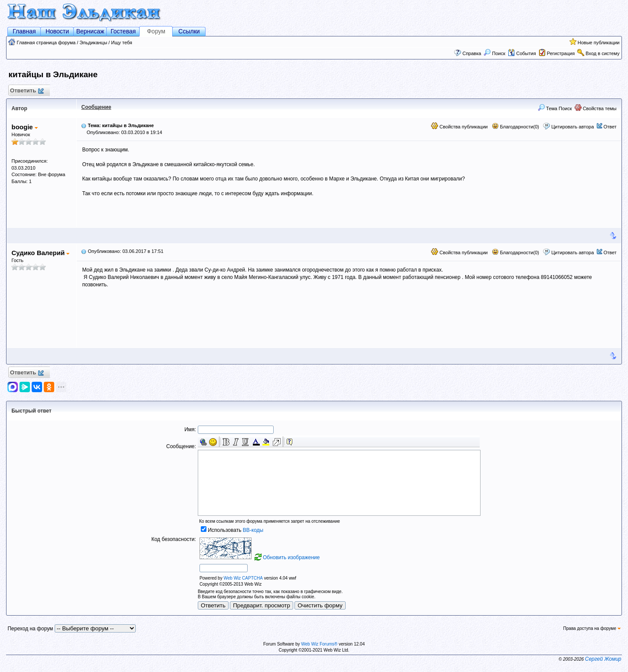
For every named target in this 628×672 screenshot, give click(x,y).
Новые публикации (599, 43)
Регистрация (561, 53)
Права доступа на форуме (592, 628)
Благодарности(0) (515, 127)
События (522, 53)
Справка (472, 53)
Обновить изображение (291, 557)
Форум (156, 31)
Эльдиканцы (93, 43)
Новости (57, 31)
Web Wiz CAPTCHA (243, 578)
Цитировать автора (572, 127)
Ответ (610, 127)
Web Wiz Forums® (319, 644)
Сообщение (96, 107)
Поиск (494, 53)
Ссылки (189, 31)
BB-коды (253, 530)
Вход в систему (602, 53)
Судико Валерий (40, 253)
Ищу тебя (122, 43)
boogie (24, 127)
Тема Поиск (555, 108)
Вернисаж (90, 31)
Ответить (26, 91)
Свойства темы (596, 108)
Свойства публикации (459, 127)
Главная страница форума (46, 43)
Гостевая (123, 31)
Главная (24, 31)
